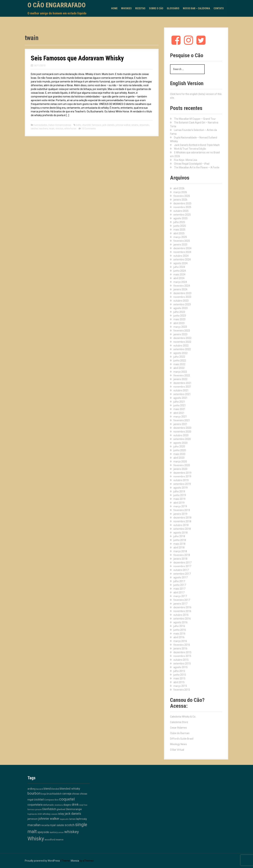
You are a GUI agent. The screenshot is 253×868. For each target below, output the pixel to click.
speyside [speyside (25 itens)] (43, 832)
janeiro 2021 (180, 424)
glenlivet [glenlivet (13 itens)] (61, 809)
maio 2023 (179, 319)
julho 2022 (179, 357)
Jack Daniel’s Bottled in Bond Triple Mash (197, 145)
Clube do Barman (180, 733)
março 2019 (180, 506)
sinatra (135, 125)
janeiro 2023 (180, 334)
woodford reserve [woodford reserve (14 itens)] (54, 840)
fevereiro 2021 (182, 420)
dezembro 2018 (182, 518)
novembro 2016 (182, 611)
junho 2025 (180, 226)
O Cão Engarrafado (57, 5)
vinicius (59, 129)
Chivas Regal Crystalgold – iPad (192, 164)
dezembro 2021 (182, 383)
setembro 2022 (182, 349)
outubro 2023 (181, 301)
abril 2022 (179, 368)
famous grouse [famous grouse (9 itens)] (35, 809)
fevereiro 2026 (182, 196)
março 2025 (180, 237)
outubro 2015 (181, 660)
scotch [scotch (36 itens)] (70, 825)
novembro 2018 (182, 521)
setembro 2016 (182, 619)
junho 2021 (180, 405)
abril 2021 (179, 413)
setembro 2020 (182, 439)
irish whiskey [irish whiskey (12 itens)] (44, 814)
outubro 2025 (181, 211)
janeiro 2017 (180, 604)
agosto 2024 (180, 263)
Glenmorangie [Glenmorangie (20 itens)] (74, 809)
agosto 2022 (180, 353)
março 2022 (180, 372)
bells (79, 125)
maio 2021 (179, 409)
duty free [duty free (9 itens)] (83, 805)
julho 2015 (179, 671)
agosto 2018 (180, 533)
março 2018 (180, 551)
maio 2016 (179, 634)
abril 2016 (179, 637)
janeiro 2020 (180, 469)
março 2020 (180, 462)
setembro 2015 (182, 664)
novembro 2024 (182, 252)
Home (114, 8)
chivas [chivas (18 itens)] (75, 794)
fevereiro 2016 (182, 645)
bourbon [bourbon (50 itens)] (34, 793)
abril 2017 (179, 592)
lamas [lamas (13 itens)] (72, 819)
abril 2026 (179, 188)
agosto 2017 (180, 577)
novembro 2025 (182, 207)
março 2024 (180, 282)
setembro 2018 (182, 529)
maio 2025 (179, 230)
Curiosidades (40, 125)
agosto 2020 (180, 443)
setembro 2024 (182, 260)
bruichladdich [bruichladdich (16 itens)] (54, 794)
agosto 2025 (180, 218)
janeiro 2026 (180, 200)
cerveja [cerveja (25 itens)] (67, 794)
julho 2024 (179, 267)
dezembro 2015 (182, 652)
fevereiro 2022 (182, 375)
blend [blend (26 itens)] (47, 789)
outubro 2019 (181, 480)
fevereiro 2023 (182, 331)
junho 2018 (180, 540)
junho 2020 (180, 450)
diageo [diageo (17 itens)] (67, 805)
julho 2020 (179, 447)
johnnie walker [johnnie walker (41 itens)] (49, 819)
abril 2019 (179, 503)
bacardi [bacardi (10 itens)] (40, 789)
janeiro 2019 (180, 514)
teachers (43, 129)
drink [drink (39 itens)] (75, 805)
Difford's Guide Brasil (182, 739)
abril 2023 (179, 323)
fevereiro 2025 (182, 241)
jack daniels (108, 125)
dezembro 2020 (182, 428)
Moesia (75, 861)
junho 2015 (180, 675)
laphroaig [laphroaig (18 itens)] (81, 819)
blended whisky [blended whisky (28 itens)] (70, 789)
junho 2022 (180, 361)
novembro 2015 (182, 656)
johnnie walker (123, 125)
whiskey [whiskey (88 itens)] (72, 832)
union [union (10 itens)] (61, 832)
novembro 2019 (182, 476)
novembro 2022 (182, 342)
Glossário (173, 8)
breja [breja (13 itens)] (44, 794)
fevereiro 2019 (182, 510)
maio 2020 (179, 454)
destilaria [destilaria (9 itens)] (59, 805)
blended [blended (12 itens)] (55, 789)
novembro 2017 (182, 566)
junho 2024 (180, 271)
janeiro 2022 (180, 379)
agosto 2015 (180, 667)
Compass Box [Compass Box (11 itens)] (51, 800)
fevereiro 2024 (182, 286)
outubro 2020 (181, 435)
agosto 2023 (180, 308)
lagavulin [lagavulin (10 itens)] (64, 819)
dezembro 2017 (182, 563)
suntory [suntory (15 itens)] (54, 832)
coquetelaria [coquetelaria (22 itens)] (35, 805)
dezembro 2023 (182, 293)
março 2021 (180, 417)
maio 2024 (179, 274)
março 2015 (180, 686)
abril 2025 (179, 233)
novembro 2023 (182, 297)
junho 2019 (180, 495)
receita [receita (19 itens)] (45, 825)
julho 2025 (179, 222)
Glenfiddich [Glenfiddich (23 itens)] (49, 809)
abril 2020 (179, 458)
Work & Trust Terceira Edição (190, 149)
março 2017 (180, 596)
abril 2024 (179, 278)
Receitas (140, 8)
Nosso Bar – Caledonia (196, 8)
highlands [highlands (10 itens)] (32, 814)
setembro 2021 (182, 394)
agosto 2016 (180, 622)
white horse (70, 129)
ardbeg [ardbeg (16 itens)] (31, 789)
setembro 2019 (182, 484)
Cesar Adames (178, 728)
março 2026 (180, 192)
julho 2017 (179, 581)
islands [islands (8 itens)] (54, 814)
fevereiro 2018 (182, 555)
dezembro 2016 (182, 607)
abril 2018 (179, 548)
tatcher (34, 129)
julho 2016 (179, 626)
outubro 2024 (181, 256)
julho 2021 (179, 402)
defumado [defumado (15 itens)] (48, 805)
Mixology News (178, 744)
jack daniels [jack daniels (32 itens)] (73, 814)
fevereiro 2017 (182, 600)
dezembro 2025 (182, 203)
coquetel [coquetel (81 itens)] (67, 799)
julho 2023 (179, 312)
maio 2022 (179, 364)
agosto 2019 (180, 488)
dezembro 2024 (182, 248)
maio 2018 (179, 544)
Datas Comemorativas (60, 125)
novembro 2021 (182, 387)
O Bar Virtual (177, 750)
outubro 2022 (181, 346)
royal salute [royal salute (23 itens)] (57, 825)
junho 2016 (180, 630)
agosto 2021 (180, 398)
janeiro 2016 (180, 649)
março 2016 (180, 641)
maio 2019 (179, 499)
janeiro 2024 (180, 289)
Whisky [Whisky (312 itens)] (36, 839)
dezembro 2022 (182, 338)
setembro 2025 (182, 215)
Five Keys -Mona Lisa (186, 160)
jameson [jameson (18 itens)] (33, 819)
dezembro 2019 (182, 473)
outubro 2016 (181, 615)
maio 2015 (179, 678)
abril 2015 (179, 682)
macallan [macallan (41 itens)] (34, 825)
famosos (96, 125)
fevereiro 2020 (182, 465)
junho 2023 (180, 316)
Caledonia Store (179, 722)
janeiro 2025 (180, 245)
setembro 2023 (182, 304)
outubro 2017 (181, 570)
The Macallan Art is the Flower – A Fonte (197, 167)
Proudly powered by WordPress (42, 861)
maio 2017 (179, 589)
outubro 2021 (181, 390)
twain (52, 129)
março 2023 (180, 327)
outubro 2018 (181, 525)
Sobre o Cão (156, 8)
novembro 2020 (182, 432)
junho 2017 (180, 585)
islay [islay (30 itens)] (61, 814)
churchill (86, 125)
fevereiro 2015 (182, 690)
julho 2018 (179, 536)
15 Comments (88, 129)
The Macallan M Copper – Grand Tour (195, 119)
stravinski (144, 125)
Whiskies (126, 8)
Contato (219, 8)
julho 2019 (179, 491)
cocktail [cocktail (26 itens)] (39, 800)
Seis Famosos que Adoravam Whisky (77, 58)
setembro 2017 (182, 574)
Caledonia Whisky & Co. (183, 717)
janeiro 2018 (180, 559)
